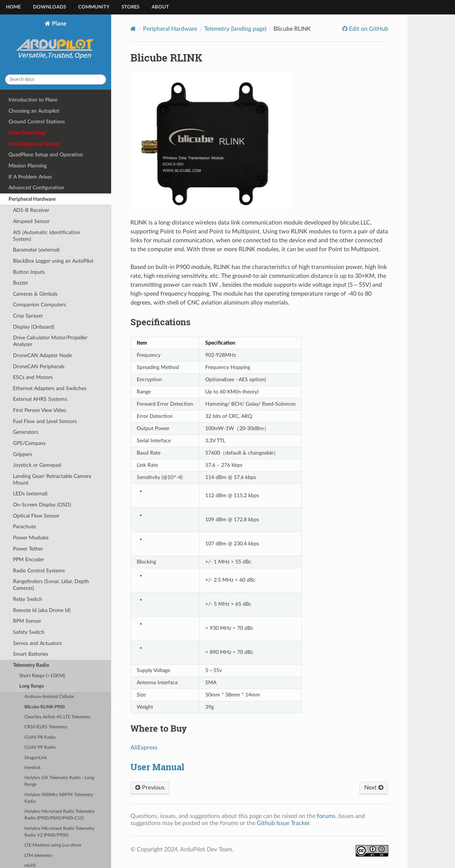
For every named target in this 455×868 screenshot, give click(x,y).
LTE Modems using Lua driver (53, 845)
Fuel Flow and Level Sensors (45, 421)
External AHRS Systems (40, 399)
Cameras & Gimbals (35, 294)
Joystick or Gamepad (37, 465)
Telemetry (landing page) (235, 29)
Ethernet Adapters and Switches (50, 388)
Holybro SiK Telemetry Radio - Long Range (59, 781)
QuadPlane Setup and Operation (46, 155)
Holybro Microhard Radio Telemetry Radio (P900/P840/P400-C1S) (59, 815)
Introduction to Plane (33, 100)
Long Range (32, 686)
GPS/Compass (29, 443)
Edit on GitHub (368, 29)
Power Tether (28, 549)
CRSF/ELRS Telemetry (46, 727)
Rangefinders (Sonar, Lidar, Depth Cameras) (51, 585)
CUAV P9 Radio (40, 747)
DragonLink (36, 758)
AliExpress (144, 748)
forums (326, 816)
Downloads (49, 7)
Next (374, 788)
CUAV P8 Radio (40, 737)
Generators (26, 432)
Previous (150, 788)
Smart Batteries (31, 654)
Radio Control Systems (39, 571)
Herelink (33, 768)
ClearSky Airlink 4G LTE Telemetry (57, 717)
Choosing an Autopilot (34, 111)
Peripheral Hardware (32, 199)
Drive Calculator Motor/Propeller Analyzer (50, 341)
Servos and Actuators (37, 643)
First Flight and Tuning (34, 144)
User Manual (157, 767)
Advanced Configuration (36, 188)
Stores (130, 7)
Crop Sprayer (28, 316)
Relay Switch (28, 599)
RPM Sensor (27, 621)
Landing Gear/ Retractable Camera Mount (52, 480)
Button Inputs (29, 272)
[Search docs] (56, 79)
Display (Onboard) (34, 327)
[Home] (133, 29)
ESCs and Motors (33, 377)
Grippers (23, 454)
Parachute (24, 527)
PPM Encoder (29, 560)
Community (94, 7)
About (160, 7)
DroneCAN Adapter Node (42, 355)
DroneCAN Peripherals (39, 367)
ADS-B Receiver (31, 210)
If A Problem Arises (30, 177)
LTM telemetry (38, 856)
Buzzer (21, 283)
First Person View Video (40, 410)
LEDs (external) (30, 494)
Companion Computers (39, 305)
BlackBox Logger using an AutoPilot (53, 261)
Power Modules (31, 538)
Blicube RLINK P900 (45, 707)
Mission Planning (28, 166)
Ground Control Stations (37, 122)
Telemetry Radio (31, 665)
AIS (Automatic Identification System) (47, 236)
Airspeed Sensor (31, 221)
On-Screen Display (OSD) (42, 505)
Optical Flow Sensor (36, 516)
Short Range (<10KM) (42, 676)
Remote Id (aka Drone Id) (42, 610)
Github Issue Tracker (283, 823)
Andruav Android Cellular (49, 697)
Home (13, 7)
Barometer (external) (36, 250)
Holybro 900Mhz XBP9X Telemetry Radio (59, 798)
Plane (56, 44)
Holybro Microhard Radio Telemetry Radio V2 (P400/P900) (59, 832)
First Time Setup (27, 133)
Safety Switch (29, 632)
